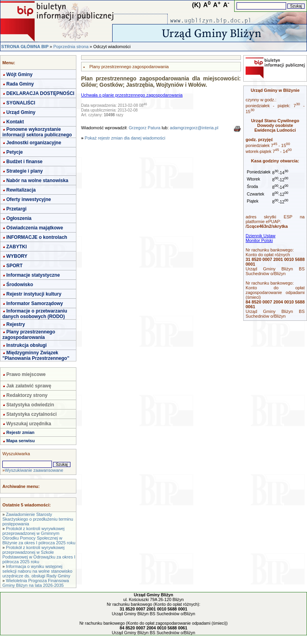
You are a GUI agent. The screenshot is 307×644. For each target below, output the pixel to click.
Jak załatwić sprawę (29, 386)
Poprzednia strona (71, 47)
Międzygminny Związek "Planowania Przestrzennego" (36, 356)
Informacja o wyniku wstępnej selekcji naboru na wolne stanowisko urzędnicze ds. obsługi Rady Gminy (37, 571)
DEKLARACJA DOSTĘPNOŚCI (40, 93)
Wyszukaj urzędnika (29, 424)
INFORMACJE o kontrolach (37, 237)
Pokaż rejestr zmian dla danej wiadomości (125, 138)
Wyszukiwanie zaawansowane (34, 470)
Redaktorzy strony (27, 395)
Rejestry (16, 324)
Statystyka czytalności (31, 414)
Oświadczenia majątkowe (35, 228)
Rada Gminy (20, 84)
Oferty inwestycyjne (29, 199)
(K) (196, 5)
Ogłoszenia (19, 218)
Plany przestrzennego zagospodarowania (29, 335)
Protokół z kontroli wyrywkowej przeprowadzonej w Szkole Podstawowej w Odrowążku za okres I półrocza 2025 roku (39, 555)
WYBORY (17, 256)
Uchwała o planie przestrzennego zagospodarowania (132, 95)
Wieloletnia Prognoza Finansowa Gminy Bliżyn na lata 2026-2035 (36, 583)
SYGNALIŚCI (21, 103)
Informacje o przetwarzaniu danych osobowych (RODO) (35, 314)
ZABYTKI (17, 247)
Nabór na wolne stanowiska (37, 181)
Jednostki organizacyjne (34, 143)
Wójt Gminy (19, 74)
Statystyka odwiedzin (30, 405)
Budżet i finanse (24, 162)
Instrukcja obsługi (27, 345)
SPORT (14, 266)
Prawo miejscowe (26, 374)
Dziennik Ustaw (261, 236)
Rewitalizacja (21, 190)
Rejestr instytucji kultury (34, 294)
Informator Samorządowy (35, 303)
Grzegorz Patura (145, 128)
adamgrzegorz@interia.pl (194, 128)
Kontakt (15, 122)
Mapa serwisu (20, 441)
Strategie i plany (25, 171)
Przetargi (16, 209)
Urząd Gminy (21, 112)
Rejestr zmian (20, 432)
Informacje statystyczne (33, 275)
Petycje (15, 152)
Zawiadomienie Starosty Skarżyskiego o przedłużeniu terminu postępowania (38, 519)
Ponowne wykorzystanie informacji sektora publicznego (37, 132)
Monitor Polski (259, 240)
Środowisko (20, 285)
